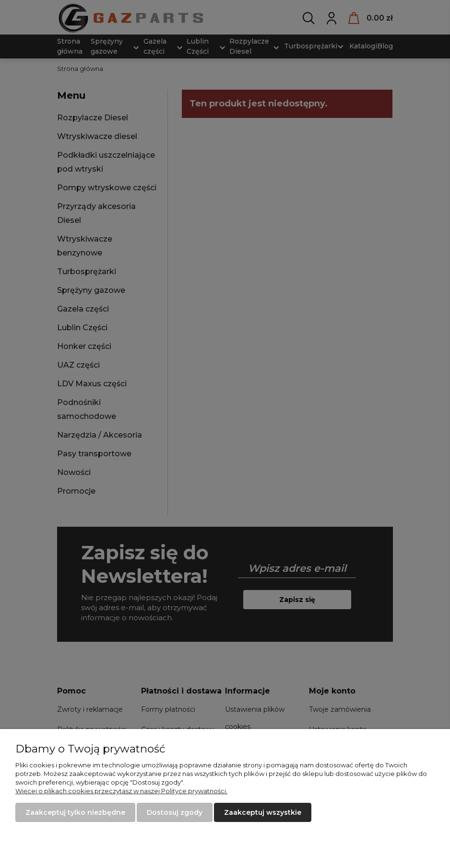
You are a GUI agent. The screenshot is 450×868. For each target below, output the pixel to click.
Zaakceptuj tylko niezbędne (75, 812)
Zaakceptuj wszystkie (263, 812)
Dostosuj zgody (175, 812)
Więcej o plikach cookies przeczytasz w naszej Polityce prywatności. (121, 791)
